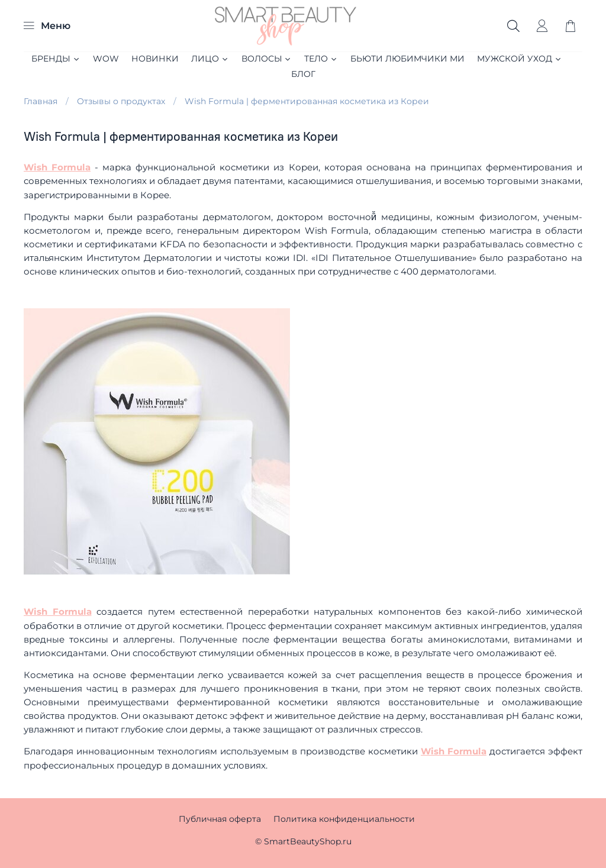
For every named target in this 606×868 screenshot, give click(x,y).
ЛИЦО (210, 59)
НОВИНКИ (155, 59)
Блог (303, 74)
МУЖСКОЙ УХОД (520, 59)
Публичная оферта (220, 819)
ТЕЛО (321, 59)
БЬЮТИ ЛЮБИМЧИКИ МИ (407, 59)
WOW (106, 59)
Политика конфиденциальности (344, 819)
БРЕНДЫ (56, 59)
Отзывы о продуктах (121, 101)
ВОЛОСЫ (267, 59)
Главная (41, 101)
